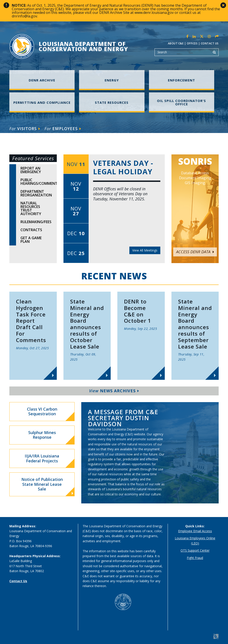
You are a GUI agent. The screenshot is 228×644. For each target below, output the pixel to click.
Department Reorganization (36, 193)
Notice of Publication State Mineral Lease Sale (47, 486)
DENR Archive (42, 80)
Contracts (31, 230)
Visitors (25, 129)
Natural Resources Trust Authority (31, 208)
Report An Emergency (31, 170)
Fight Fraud (195, 558)
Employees (63, 129)
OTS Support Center (195, 550)
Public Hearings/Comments (39, 182)
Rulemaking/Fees (36, 222)
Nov (76, 164)
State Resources (112, 102)
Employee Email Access (195, 531)
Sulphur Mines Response (42, 435)
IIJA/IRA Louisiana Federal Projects (42, 458)
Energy (112, 80)
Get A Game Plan (31, 240)
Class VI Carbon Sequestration (42, 411)
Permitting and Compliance (42, 102)
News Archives (114, 391)
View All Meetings (145, 250)
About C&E (176, 43)
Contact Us (210, 43)
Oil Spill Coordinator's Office (181, 102)
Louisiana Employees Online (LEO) (195, 541)
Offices (192, 43)
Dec (76, 233)
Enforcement (181, 80)
